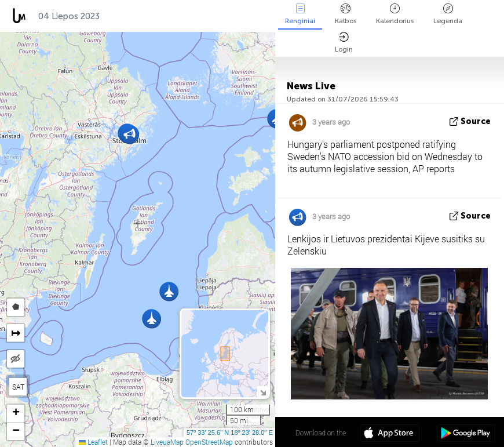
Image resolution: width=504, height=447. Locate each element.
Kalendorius (395, 14)
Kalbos (346, 14)
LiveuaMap (167, 442)
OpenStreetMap (209, 442)
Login (344, 43)
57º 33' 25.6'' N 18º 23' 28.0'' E (230, 433)
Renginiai (300, 14)
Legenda (448, 14)
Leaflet (93, 442)
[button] (151, 319)
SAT (18, 387)
